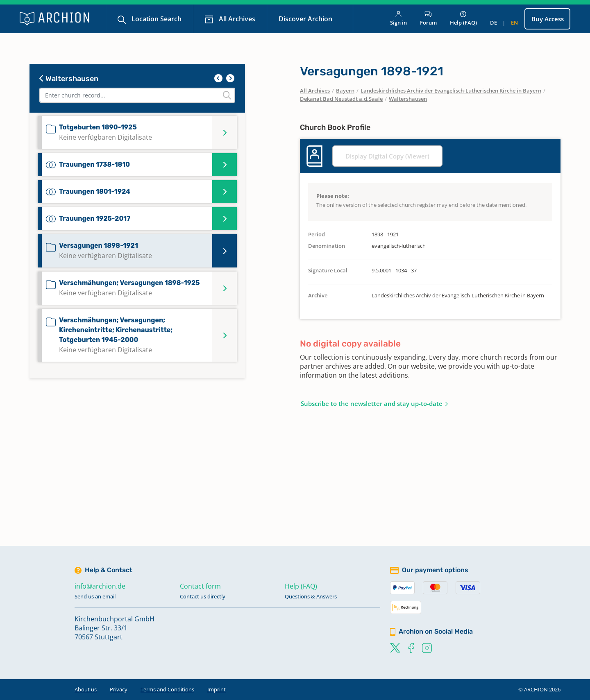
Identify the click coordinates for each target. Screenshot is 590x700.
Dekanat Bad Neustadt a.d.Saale (341, 99)
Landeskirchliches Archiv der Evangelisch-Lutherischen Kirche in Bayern (451, 91)
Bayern (345, 91)
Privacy (119, 689)
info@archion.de (100, 586)
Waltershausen (69, 79)
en (514, 23)
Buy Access (548, 19)
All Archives (236, 19)
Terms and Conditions (167, 689)
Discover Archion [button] (306, 19)
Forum (428, 19)
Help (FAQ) (463, 19)
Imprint (217, 689)
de (494, 23)
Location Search (156, 19)
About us (86, 689)
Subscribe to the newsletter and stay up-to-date (372, 403)
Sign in (398, 19)
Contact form (200, 586)
